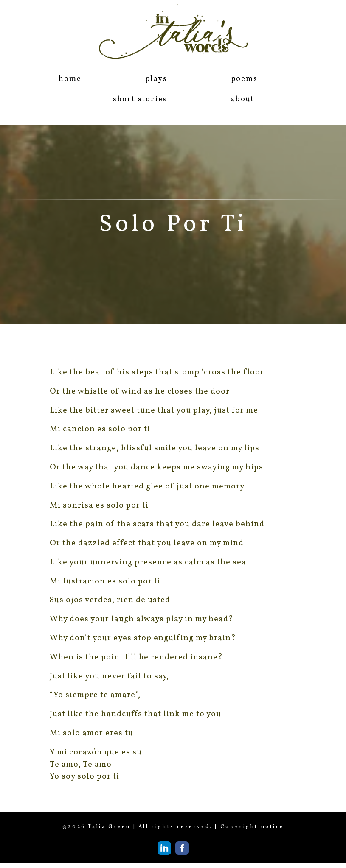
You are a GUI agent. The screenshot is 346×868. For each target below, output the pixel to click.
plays (156, 79)
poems (244, 79)
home (70, 79)
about (242, 99)
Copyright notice (252, 827)
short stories (140, 99)
